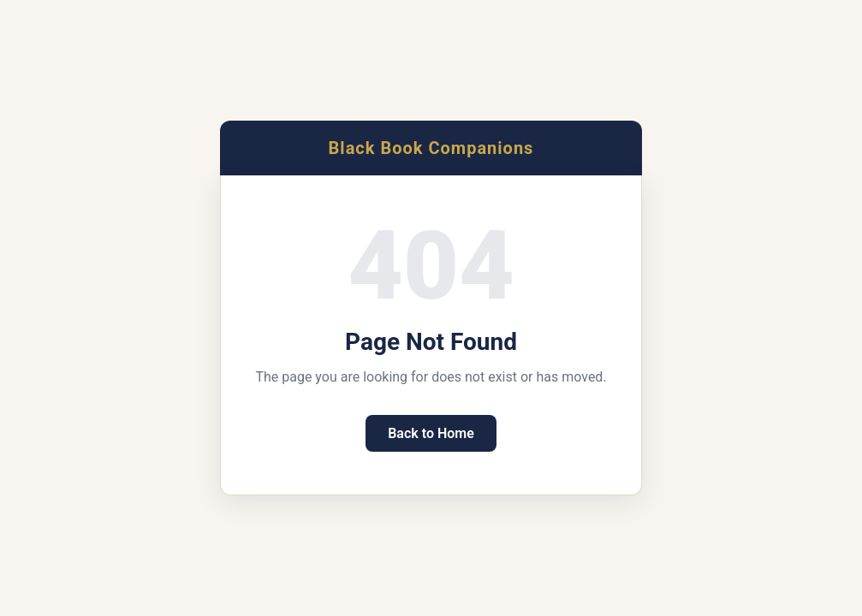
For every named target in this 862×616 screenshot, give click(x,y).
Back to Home (431, 433)
